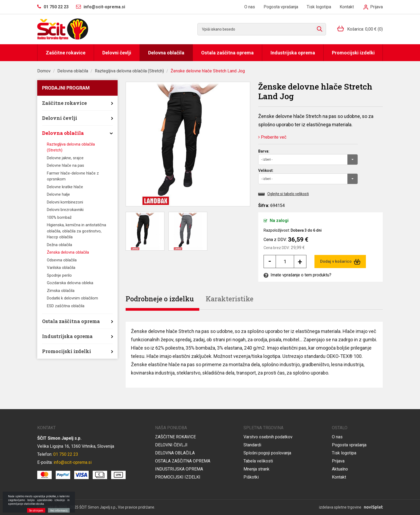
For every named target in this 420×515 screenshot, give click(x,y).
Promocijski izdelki (353, 53)
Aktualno (340, 469)
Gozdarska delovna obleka (70, 283)
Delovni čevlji (117, 53)
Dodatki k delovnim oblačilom (72, 298)
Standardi (252, 445)
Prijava (373, 7)
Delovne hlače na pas (65, 165)
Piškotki (251, 477)
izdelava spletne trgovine (340, 507)
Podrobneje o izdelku (160, 299)
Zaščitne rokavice (66, 53)
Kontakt (347, 7)
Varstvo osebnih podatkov (268, 437)
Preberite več (272, 137)
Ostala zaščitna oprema (227, 53)
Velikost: (266, 171)
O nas (250, 7)
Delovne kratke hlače (65, 187)
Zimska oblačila (61, 291)
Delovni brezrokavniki (65, 210)
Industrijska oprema (293, 53)
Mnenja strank (256, 469)
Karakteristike (230, 299)
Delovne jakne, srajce (65, 158)
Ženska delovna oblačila (68, 252)
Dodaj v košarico (340, 262)
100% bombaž (59, 217)
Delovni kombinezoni (65, 202)
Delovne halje (58, 194)
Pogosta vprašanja (281, 7)
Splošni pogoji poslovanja (267, 453)
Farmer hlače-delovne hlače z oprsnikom (73, 176)
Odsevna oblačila (62, 260)
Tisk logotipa (319, 7)
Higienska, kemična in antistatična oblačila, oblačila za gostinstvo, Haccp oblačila (76, 231)
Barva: (264, 151)
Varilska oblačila (61, 268)
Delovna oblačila (166, 53)
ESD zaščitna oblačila (66, 306)
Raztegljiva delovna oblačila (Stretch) (129, 71)
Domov (44, 71)
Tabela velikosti (258, 461)
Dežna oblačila (59, 245)
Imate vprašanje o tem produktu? (297, 275)
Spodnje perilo (59, 275)
